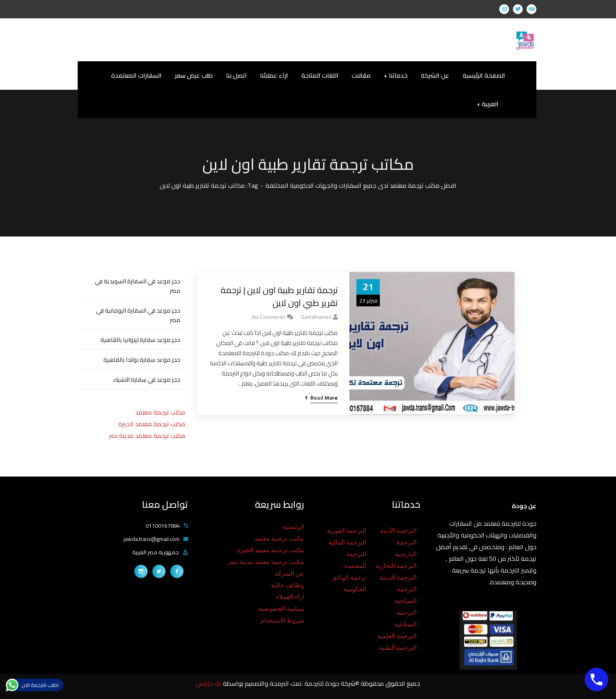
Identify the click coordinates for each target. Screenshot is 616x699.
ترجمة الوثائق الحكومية (349, 583)
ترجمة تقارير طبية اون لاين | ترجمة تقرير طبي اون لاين (279, 297)
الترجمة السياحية (405, 595)
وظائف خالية (288, 585)
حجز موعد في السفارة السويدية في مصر (138, 286)
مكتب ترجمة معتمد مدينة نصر (147, 436)
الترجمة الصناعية (405, 618)
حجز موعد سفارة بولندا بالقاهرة (142, 360)
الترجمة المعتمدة (355, 560)
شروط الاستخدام (282, 620)
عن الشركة (289, 574)
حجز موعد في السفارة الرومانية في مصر (138, 315)
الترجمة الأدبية (398, 531)
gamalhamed (316, 317)
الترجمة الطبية (398, 648)
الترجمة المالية (347, 542)
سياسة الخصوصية (281, 609)
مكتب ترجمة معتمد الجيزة (152, 424)
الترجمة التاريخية (406, 548)
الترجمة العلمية (397, 636)
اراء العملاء (290, 597)
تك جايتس (209, 683)
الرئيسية (293, 527)
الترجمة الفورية (346, 531)
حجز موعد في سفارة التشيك (147, 380)
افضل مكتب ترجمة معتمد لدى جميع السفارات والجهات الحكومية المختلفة (361, 185)
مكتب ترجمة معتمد (160, 412)
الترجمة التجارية (396, 566)
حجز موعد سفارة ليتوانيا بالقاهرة (141, 340)
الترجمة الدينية (398, 577)
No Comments (269, 317)
